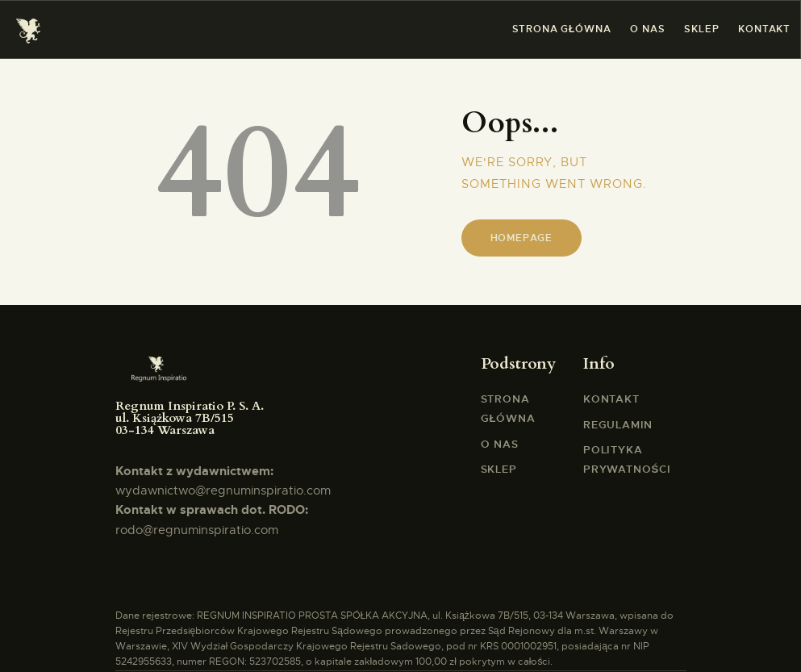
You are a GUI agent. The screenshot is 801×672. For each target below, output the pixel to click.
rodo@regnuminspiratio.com (197, 530)
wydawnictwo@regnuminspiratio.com (223, 490)
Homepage (521, 238)
